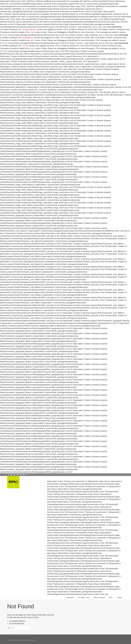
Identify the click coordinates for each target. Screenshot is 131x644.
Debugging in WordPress (67, 32)
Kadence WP (32, 640)
